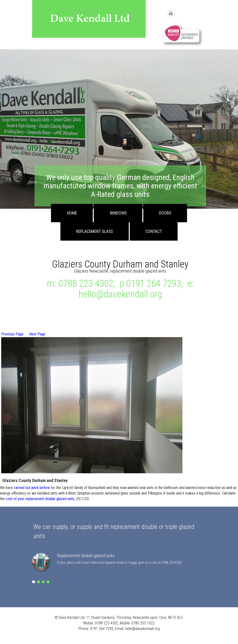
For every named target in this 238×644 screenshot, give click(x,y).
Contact (154, 231)
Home (72, 213)
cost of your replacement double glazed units (40, 499)
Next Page (37, 334)
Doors (165, 213)
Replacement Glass (94, 231)
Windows (118, 213)
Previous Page (12, 334)
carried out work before (32, 488)
